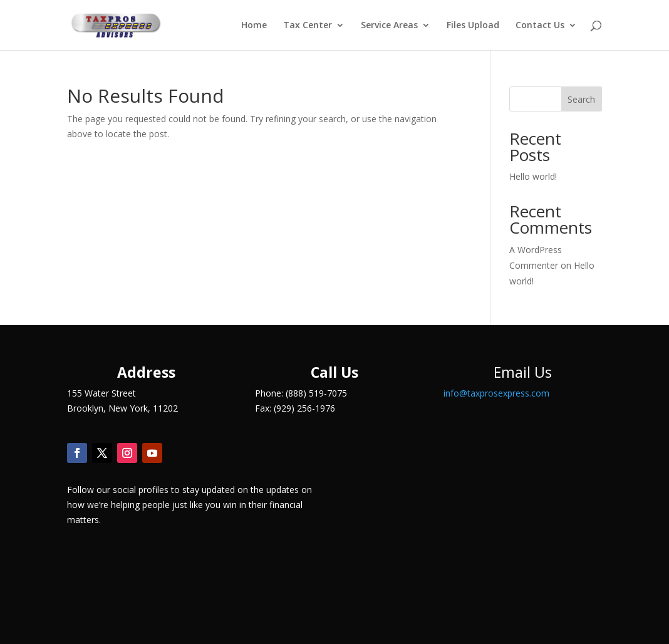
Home (254, 26)
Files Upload (473, 26)
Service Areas (389, 26)
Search (581, 99)
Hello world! (533, 176)
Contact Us (540, 26)
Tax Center (308, 26)
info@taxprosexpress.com (496, 393)
